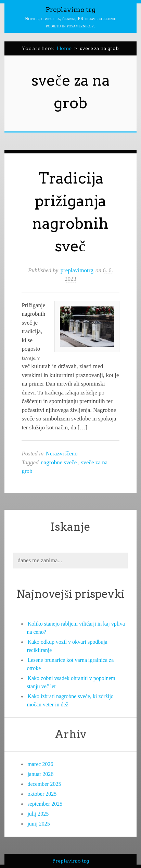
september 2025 (45, 804)
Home (64, 48)
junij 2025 (39, 824)
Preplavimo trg (71, 10)
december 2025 (44, 784)
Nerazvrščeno (61, 454)
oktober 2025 (42, 794)
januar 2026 (40, 774)
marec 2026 (40, 764)
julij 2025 (38, 814)
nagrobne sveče (59, 462)
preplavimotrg (77, 270)
